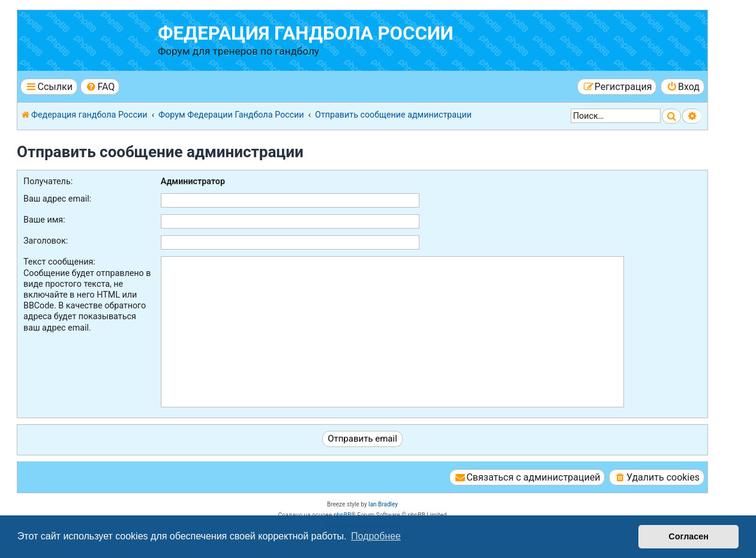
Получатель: (48, 181)
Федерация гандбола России (306, 33)
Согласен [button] (688, 536)
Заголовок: (46, 241)
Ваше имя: (44, 220)
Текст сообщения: (59, 262)
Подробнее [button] (376, 536)
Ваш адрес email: (57, 199)
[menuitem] (100, 87)
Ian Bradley (383, 504)
